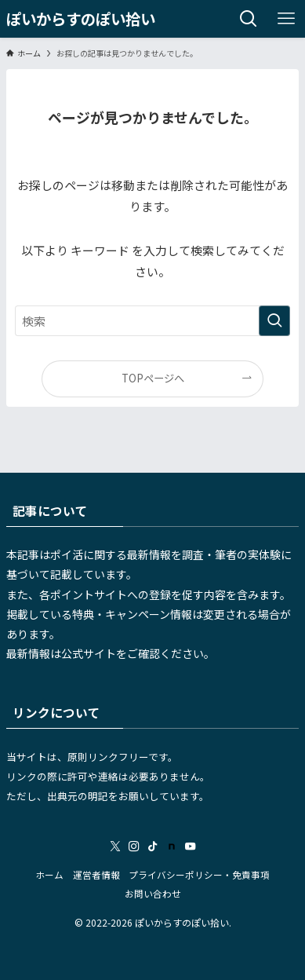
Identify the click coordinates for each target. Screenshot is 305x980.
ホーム (49, 874)
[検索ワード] (152, 321)
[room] (172, 847)
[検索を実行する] (274, 321)
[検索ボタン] (249, 19)
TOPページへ (153, 378)
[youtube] (191, 847)
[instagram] (134, 847)
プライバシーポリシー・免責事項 (199, 874)
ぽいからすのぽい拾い (81, 18)
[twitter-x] (115, 847)
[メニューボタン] (286, 19)
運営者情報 (96, 874)
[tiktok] (153, 847)
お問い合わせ (153, 893)
